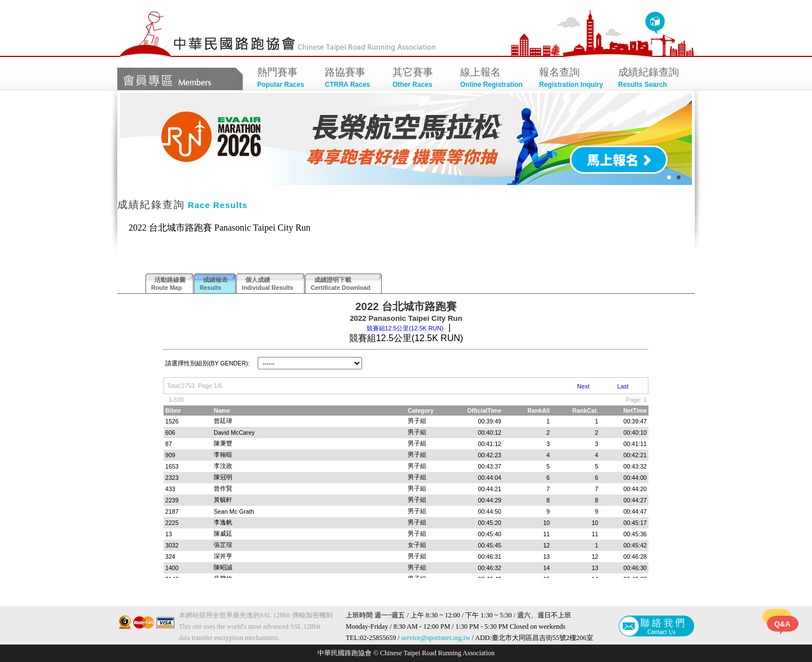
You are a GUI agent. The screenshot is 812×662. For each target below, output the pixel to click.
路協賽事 (353, 79)
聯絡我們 (657, 626)
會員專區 (180, 79)
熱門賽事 (285, 79)
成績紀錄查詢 (652, 79)
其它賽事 (421, 79)
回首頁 (655, 23)
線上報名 (494, 79)
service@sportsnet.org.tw (436, 638)
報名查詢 (573, 79)
